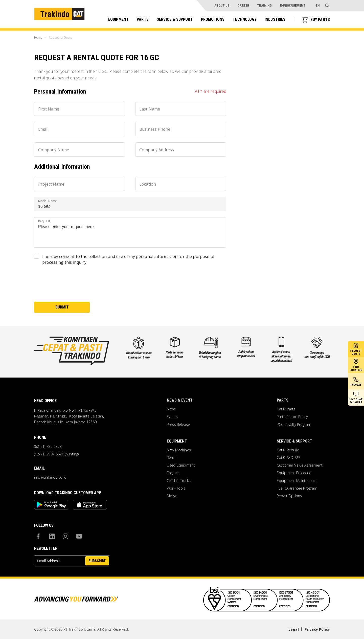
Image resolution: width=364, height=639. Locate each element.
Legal (294, 629)
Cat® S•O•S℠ (288, 458)
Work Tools (176, 488)
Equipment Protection (295, 473)
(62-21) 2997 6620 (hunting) (56, 454)
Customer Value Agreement (300, 465)
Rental (172, 458)
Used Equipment (181, 465)
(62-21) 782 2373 (48, 447)
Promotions (213, 19)
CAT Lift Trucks (179, 481)
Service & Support (175, 19)
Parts (143, 19)
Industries (275, 19)
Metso (172, 496)
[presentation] (73, 286)
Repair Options (289, 496)
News (171, 409)
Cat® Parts (286, 409)
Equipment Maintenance (297, 481)
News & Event (180, 400)
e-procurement (293, 5)
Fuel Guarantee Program (297, 488)
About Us (222, 5)
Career (243, 5)
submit (62, 307)
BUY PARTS (316, 20)
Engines (173, 473)
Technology (245, 19)
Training (264, 5)
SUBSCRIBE (97, 561)
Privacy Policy (317, 629)
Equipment (118, 19)
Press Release (178, 425)
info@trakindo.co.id (50, 477)
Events (172, 417)
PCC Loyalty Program (294, 425)
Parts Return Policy (292, 417)
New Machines (179, 450)
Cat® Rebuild (288, 450)
